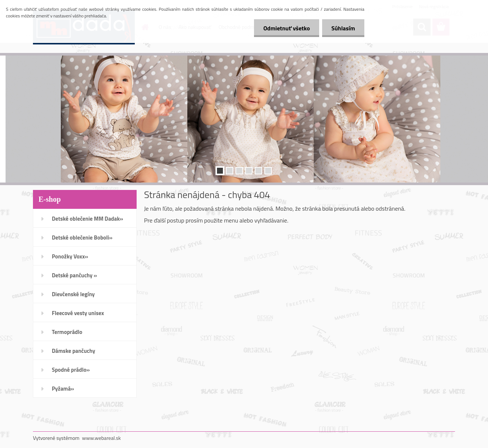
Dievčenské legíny (73, 294)
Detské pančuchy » (74, 275)
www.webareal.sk (102, 438)
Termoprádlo (67, 332)
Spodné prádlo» (71, 370)
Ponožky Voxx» (70, 256)
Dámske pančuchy (73, 351)
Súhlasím (343, 28)
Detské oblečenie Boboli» (82, 238)
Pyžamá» (63, 389)
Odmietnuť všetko (287, 28)
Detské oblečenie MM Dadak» (87, 219)
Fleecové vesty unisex (78, 313)
